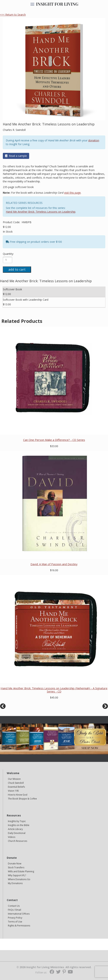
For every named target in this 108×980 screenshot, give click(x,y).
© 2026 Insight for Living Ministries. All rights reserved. (54, 967)
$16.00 (54, 570)
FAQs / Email (14, 910)
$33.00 (54, 446)
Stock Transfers (16, 867)
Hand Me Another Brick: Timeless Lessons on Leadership (41, 212)
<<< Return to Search (13, 15)
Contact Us (14, 906)
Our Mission (14, 779)
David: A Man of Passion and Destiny (54, 564)
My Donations (15, 883)
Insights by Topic (17, 821)
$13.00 (7, 304)
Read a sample (16, 156)
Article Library (15, 829)
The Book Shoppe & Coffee (22, 799)
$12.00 (7, 227)
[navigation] (32, 5)
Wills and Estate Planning (21, 871)
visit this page (72, 193)
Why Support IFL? (17, 875)
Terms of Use (15, 922)
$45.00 (54, 697)
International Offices (19, 914)
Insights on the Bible (19, 825)
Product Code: (12, 222)
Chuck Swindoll (16, 783)
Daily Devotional (17, 833)
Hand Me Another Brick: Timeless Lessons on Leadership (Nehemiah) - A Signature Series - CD (54, 690)
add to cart (17, 269)
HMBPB (27, 222)
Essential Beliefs (16, 787)
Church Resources (17, 841)
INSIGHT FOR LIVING (57, 4)
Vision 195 (13, 791)
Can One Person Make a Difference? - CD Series (54, 440)
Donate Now (15, 864)
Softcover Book (12, 289)
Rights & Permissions (19, 926)
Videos (12, 837)
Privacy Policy (15, 918)
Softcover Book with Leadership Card (26, 300)
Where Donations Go (19, 879)
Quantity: (8, 254)
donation (94, 140)
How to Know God (18, 795)
